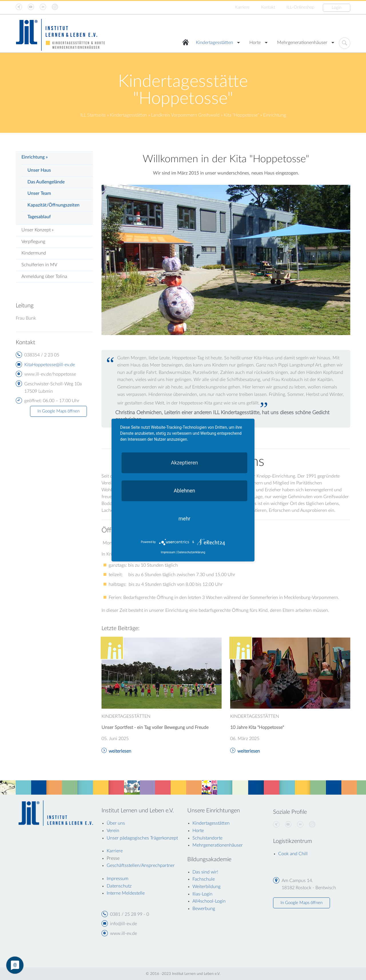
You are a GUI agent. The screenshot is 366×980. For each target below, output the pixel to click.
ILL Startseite (93, 115)
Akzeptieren (185, 462)
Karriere (242, 7)
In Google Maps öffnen (58, 411)
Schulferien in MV (39, 265)
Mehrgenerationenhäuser (302, 43)
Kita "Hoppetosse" (241, 115)
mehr (184, 518)
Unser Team (39, 193)
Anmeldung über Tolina (44, 276)
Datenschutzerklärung (191, 552)
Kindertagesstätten (214, 43)
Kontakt (268, 7)
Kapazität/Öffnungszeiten (53, 205)
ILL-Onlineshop (300, 7)
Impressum (168, 552)
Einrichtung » (35, 157)
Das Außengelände (46, 182)
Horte (255, 43)
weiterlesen (120, 751)
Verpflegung (33, 242)
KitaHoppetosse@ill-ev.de (50, 365)
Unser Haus (39, 170)
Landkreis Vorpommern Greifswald (185, 115)
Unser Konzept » (37, 230)
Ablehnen (184, 490)
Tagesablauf (39, 217)
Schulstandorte (207, 838)
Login (337, 8)
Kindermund (34, 253)
